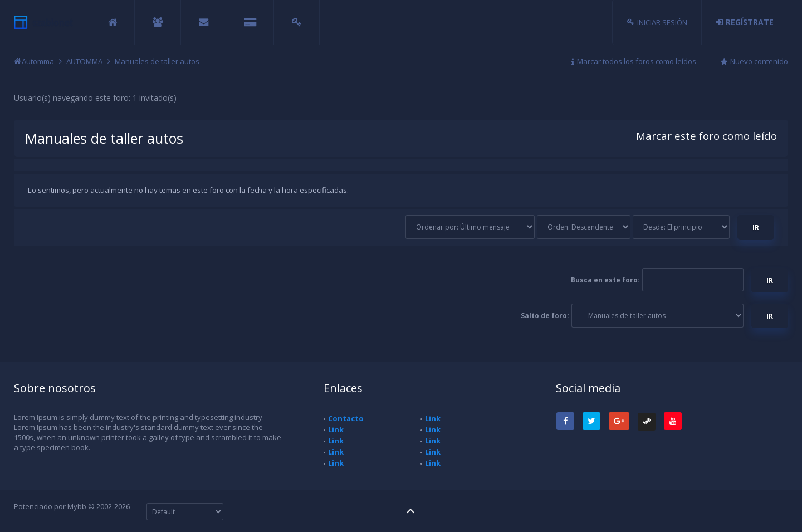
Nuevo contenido (759, 61)
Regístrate (750, 22)
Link (336, 429)
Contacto (346, 418)
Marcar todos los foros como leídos (637, 61)
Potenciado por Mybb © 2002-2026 (72, 506)
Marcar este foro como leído (706, 136)
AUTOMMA (84, 61)
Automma (38, 61)
